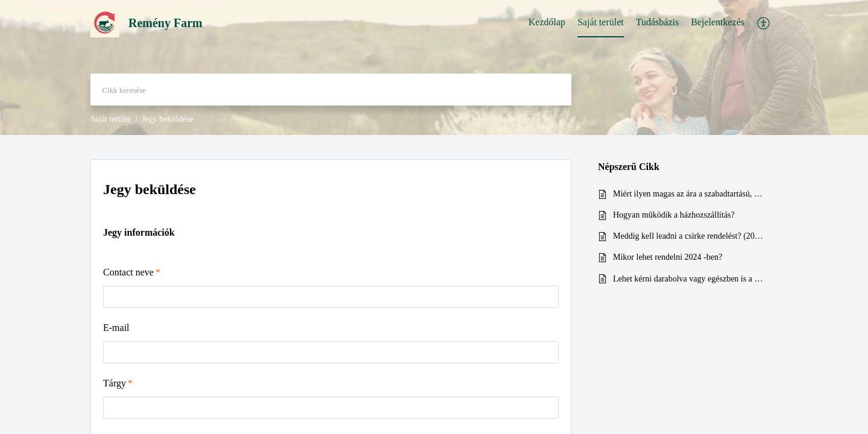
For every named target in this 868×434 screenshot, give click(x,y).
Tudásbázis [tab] (657, 22)
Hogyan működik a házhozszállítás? (674, 215)
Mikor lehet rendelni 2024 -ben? (668, 257)
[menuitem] (718, 23)
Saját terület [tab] (601, 22)
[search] (331, 90)
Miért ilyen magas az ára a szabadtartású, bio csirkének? (689, 194)
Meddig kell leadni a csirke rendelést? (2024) (689, 236)
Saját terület (111, 119)
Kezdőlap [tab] (547, 22)
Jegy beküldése (149, 189)
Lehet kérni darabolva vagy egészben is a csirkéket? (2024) (689, 279)
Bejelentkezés (718, 22)
